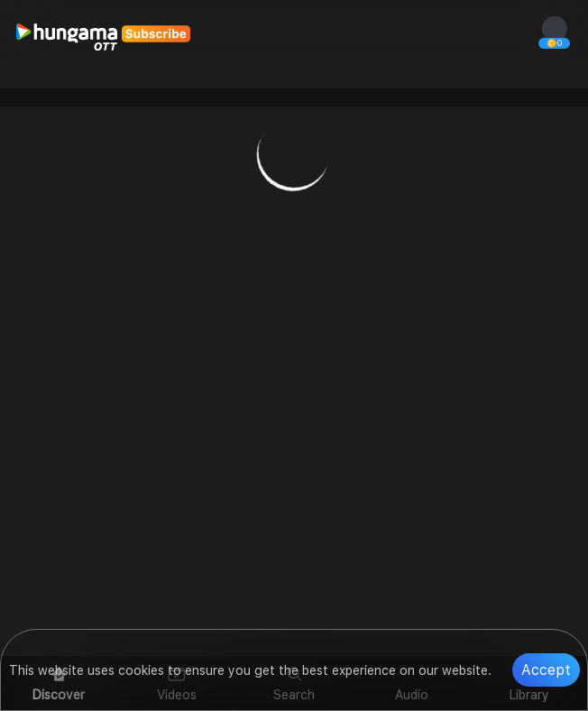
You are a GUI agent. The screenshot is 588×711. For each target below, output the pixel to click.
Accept (546, 670)
